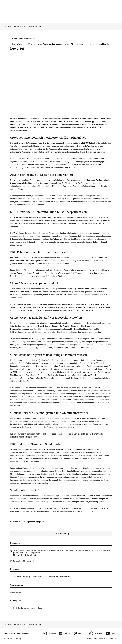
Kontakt (12, 633)
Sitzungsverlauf (16, 592)
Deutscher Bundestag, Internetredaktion (28, 608)
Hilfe (6, 633)
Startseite (8, 26)
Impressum (114, 639)
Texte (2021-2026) (30, 26)
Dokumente (17, 26)
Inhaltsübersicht (23, 633)
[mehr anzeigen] (61, 534)
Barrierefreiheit (92, 639)
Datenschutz (104, 639)
